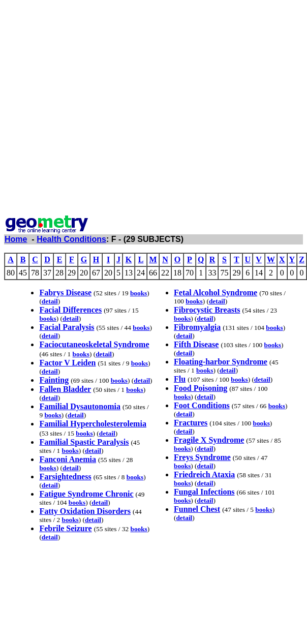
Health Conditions (71, 239)
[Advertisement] (105, 109)
